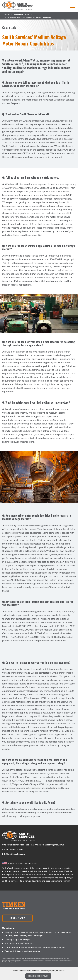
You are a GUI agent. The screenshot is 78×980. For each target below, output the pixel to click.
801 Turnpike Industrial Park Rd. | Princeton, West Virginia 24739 (33, 845)
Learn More (17, 918)
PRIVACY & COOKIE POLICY (38, 976)
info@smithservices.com (14, 854)
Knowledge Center (22, 14)
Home (7, 14)
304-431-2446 (16, 849)
